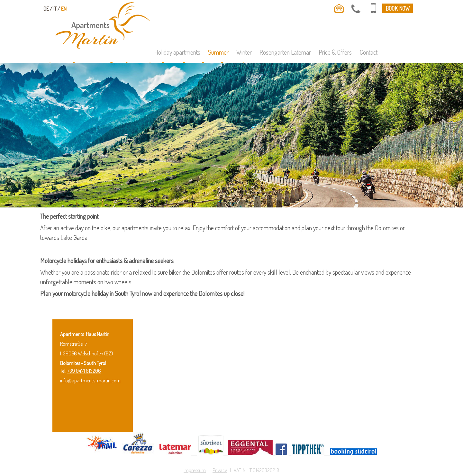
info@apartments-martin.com (90, 380)
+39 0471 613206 (84, 371)
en (64, 9)
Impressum (195, 470)
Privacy (220, 470)
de (46, 9)
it (55, 9)
